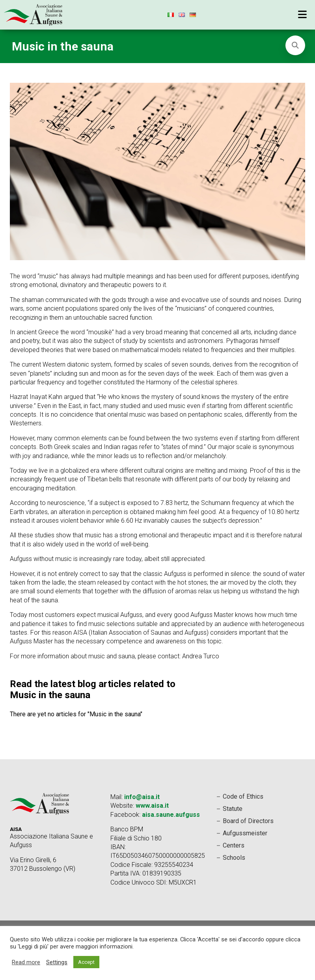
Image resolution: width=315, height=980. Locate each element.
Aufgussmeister (245, 833)
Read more (26, 962)
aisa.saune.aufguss (171, 815)
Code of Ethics (243, 796)
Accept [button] (86, 962)
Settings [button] (57, 962)
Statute (233, 809)
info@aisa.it (142, 797)
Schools (234, 858)
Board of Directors (248, 821)
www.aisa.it (152, 806)
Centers (234, 845)
